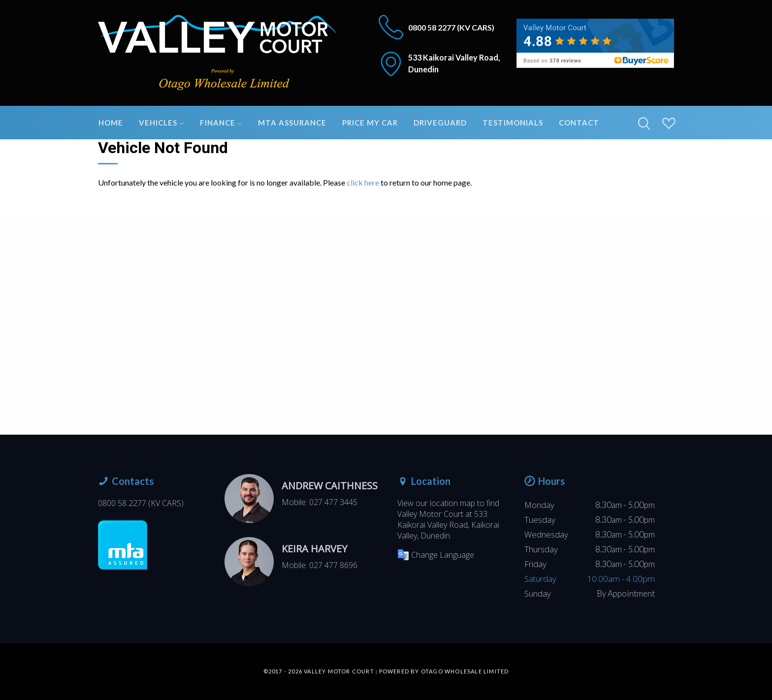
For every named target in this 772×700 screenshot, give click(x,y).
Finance (221, 123)
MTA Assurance (292, 123)
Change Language (436, 555)
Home (111, 123)
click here (363, 182)
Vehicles (161, 123)
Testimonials (513, 123)
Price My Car (370, 123)
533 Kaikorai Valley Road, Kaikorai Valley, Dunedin (448, 525)
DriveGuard (440, 123)
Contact (579, 123)
